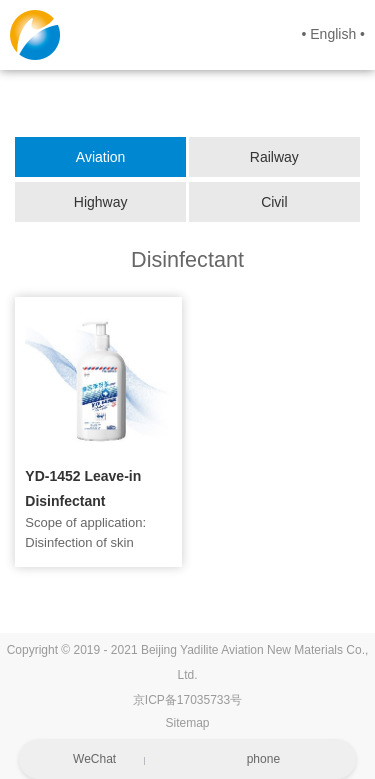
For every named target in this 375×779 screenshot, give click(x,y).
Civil (274, 202)
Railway (274, 157)
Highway (101, 202)
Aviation (101, 157)
